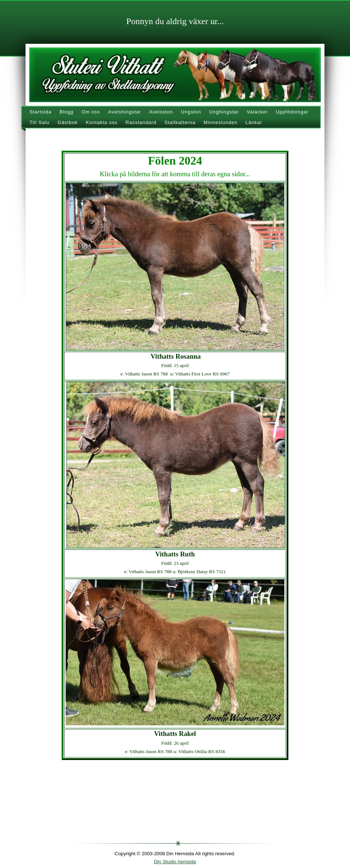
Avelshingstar (125, 112)
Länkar (254, 122)
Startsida (40, 112)
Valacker (257, 112)
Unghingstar (224, 112)
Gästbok (68, 122)
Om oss (91, 112)
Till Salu (40, 122)
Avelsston (161, 112)
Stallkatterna (180, 122)
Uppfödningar (292, 112)
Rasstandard (141, 122)
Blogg (66, 112)
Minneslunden (220, 122)
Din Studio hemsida (175, 862)
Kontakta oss (102, 122)
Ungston (191, 112)
